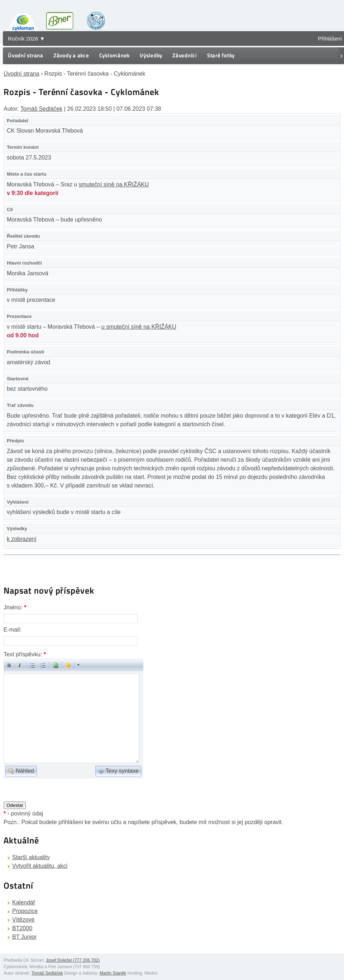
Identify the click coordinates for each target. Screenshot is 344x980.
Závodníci (185, 55)
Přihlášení (330, 39)
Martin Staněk (113, 973)
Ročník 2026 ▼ (26, 39)
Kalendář (24, 902)
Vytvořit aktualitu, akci (40, 866)
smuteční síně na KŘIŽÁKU (114, 184)
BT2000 (22, 928)
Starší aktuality (31, 857)
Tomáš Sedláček (41, 109)
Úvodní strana (26, 55)
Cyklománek (115, 55)
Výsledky (151, 55)
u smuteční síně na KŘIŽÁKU (139, 327)
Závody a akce (71, 55)
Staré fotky (221, 55)
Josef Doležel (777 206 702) (73, 960)
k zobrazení (22, 539)
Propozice (25, 911)
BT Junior (24, 937)
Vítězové (23, 920)
